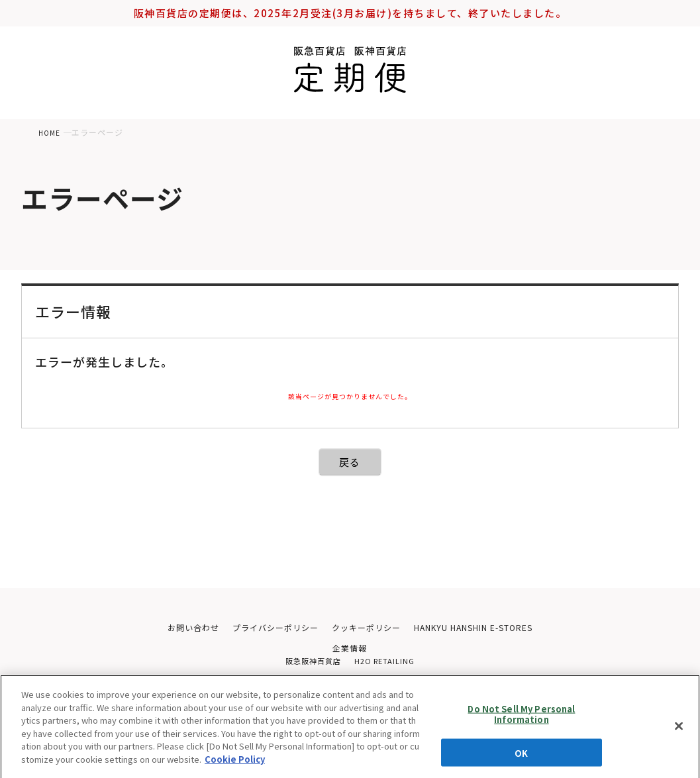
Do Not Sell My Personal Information (521, 718)
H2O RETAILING (386, 664)
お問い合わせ (182, 628)
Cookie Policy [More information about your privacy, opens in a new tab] (235, 764)
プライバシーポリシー (270, 628)
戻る (350, 462)
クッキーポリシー (366, 628)
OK (521, 756)
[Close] (679, 732)
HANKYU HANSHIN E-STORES (481, 628)
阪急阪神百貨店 (311, 664)
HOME (51, 132)
